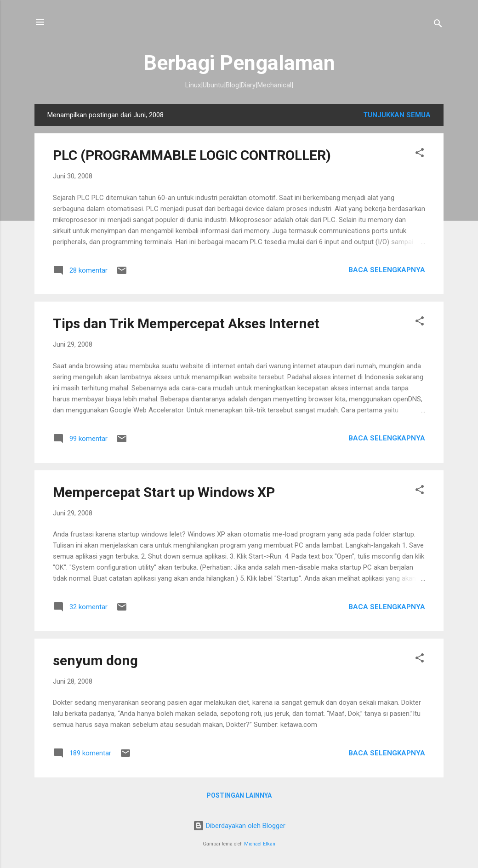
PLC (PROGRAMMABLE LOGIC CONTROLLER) (192, 155)
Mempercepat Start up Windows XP (164, 492)
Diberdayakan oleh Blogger (239, 826)
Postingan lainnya (239, 795)
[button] (420, 154)
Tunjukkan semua (397, 115)
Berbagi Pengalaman (239, 63)
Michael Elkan (260, 844)
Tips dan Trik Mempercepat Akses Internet (186, 323)
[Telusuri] (438, 25)
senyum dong (95, 660)
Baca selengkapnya (387, 270)
